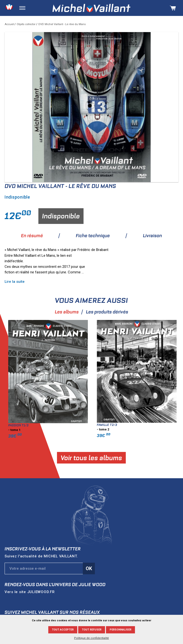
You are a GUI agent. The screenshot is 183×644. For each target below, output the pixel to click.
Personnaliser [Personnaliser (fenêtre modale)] (120, 630)
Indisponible (61, 216)
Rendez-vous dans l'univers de (55, 585)
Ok (89, 568)
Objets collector (26, 24)
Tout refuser (92, 630)
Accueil (9, 24)
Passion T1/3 (59, 425)
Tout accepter (63, 630)
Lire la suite (55, 282)
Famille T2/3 (148, 425)
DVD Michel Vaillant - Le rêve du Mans (62, 24)
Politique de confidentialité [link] (91, 638)
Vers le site (30, 592)
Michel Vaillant (91, 8)
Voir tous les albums (132, 458)
